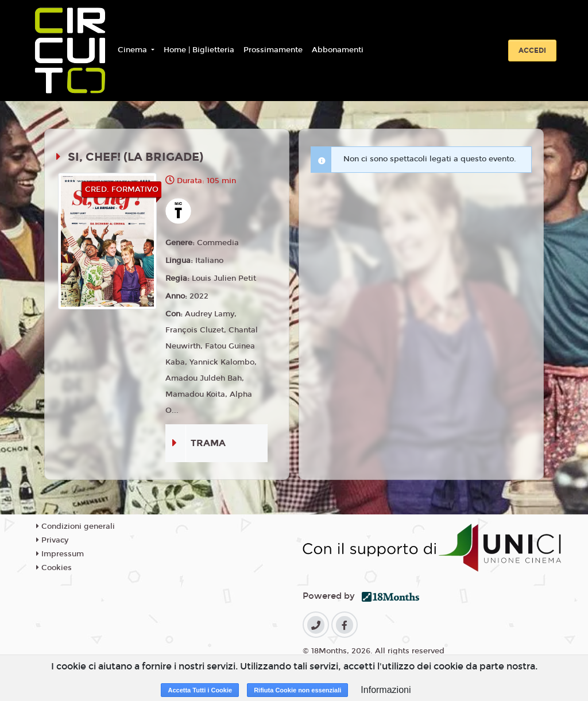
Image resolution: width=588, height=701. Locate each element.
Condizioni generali (76, 526)
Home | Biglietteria (199, 50)
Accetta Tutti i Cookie (200, 690)
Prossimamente (273, 50)
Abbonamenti (338, 50)
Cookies (54, 568)
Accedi (532, 51)
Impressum (60, 554)
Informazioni (386, 690)
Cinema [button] (134, 50)
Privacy (52, 540)
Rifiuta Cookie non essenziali (297, 690)
